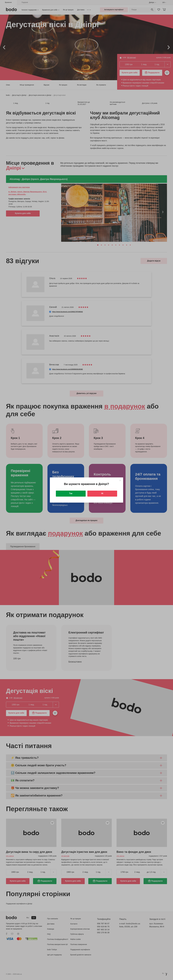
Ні (102, 493)
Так (71, 493)
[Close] (120, 480)
